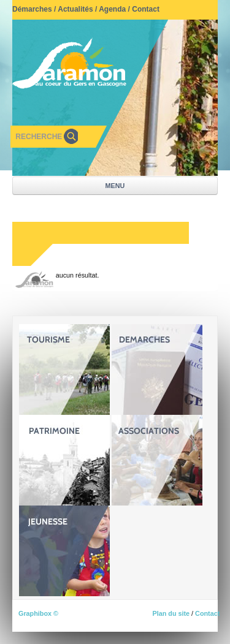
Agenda (112, 9)
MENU (115, 186)
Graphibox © (38, 613)
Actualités (75, 9)
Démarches (32, 9)
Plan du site (171, 613)
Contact (146, 9)
